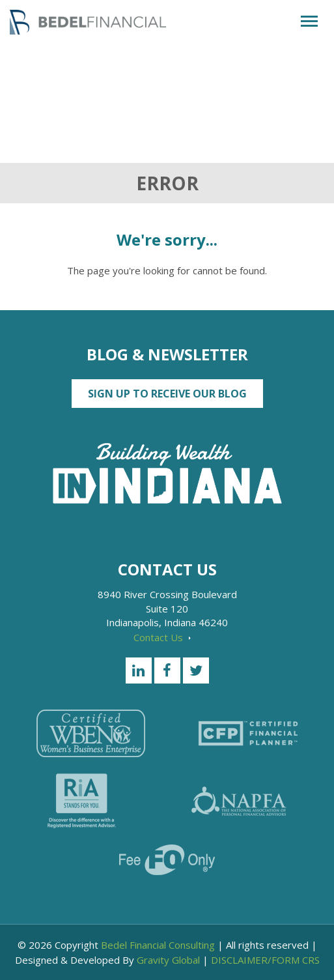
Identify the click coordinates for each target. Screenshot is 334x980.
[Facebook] (167, 670)
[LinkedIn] (139, 670)
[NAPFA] (239, 801)
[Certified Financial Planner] (248, 733)
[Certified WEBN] (91, 733)
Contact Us (162, 637)
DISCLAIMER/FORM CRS (265, 960)
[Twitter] (196, 670)
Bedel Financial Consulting (158, 945)
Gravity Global (168, 960)
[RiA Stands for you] (82, 801)
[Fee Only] (167, 860)
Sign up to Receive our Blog (167, 394)
